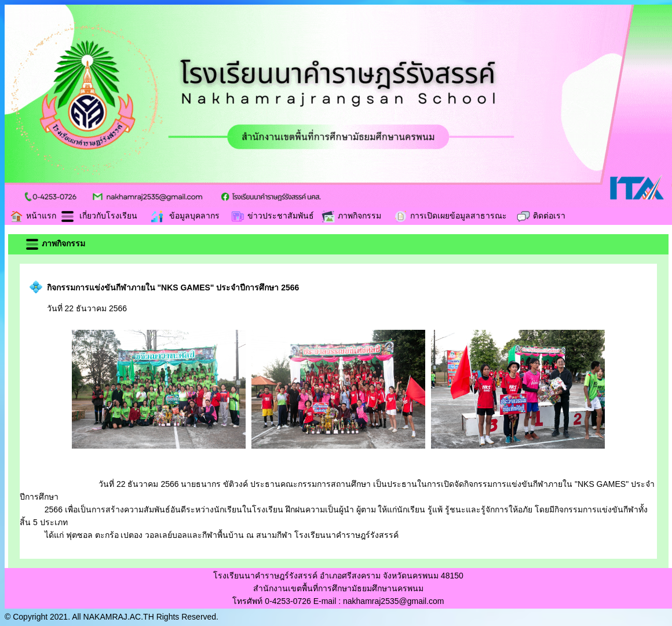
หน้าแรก (33, 216)
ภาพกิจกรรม (351, 216)
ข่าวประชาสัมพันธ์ (272, 216)
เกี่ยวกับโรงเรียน (99, 216)
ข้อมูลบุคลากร (185, 216)
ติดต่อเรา (541, 216)
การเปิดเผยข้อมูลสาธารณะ (450, 216)
